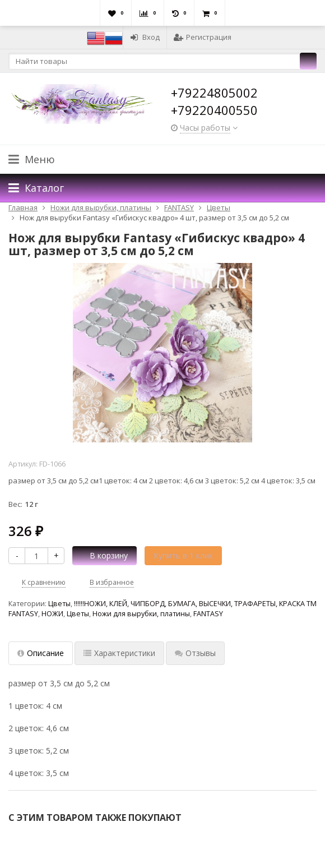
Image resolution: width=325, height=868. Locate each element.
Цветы (59, 604)
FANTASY (208, 614)
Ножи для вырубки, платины (141, 614)
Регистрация (203, 37)
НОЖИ (52, 614)
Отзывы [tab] (195, 653)
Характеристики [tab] (119, 653)
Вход (145, 37)
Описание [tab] (41, 653)
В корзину (103, 555)
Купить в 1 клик (183, 555)
